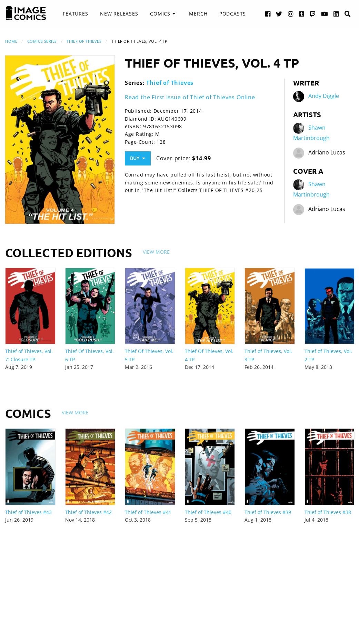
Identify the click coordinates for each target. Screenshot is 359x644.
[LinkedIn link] (336, 14)
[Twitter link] (279, 14)
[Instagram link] (291, 14)
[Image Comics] (26, 13)
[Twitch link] (313, 14)
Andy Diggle (324, 96)
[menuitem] (75, 14)
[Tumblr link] (302, 14)
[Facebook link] (268, 14)
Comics (160, 14)
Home (11, 41)
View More (156, 252)
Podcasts (233, 14)
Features (75, 14)
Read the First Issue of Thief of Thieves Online (190, 97)
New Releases (119, 14)
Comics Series (42, 41)
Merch (198, 14)
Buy (138, 158)
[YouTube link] (325, 14)
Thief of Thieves (84, 41)
